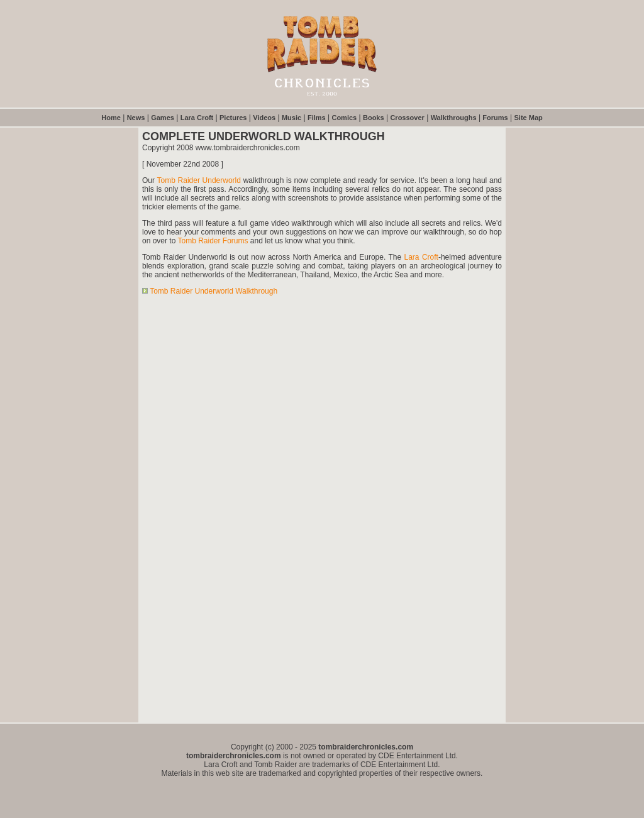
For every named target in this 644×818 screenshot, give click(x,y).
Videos (264, 118)
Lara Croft (197, 118)
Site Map (529, 118)
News (136, 118)
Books (374, 118)
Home (111, 118)
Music (291, 118)
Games (163, 118)
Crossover (407, 118)
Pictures (233, 118)
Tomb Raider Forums (213, 241)
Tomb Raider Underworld (199, 180)
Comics (344, 118)
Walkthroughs (454, 118)
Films (317, 118)
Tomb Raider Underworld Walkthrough (214, 291)
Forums (495, 118)
